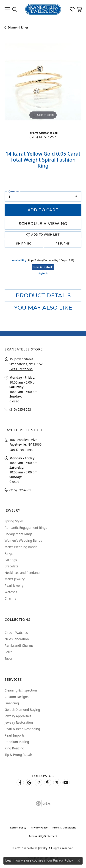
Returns (63, 244)
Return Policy (18, 827)
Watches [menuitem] (11, 592)
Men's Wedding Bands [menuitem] (21, 547)
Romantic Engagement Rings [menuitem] (26, 528)
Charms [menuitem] (10, 598)
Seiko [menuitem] (8, 652)
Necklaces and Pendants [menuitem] (22, 573)
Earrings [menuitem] (11, 560)
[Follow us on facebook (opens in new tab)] (20, 783)
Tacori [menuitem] (9, 658)
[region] (43, 82)
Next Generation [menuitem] (17, 639)
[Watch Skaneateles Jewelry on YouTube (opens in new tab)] (66, 783)
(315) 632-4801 (20, 490)
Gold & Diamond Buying (22, 710)
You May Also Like (43, 308)
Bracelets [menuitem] (11, 566)
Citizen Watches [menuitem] (16, 633)
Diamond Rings (18, 27)
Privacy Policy (39, 827)
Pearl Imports (15, 735)
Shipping (24, 244)
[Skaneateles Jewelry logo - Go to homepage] (43, 9)
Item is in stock (43, 267)
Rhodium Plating (17, 742)
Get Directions (21, 369)
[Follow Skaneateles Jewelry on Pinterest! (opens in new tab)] (48, 783)
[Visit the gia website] (43, 803)
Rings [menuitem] (9, 553)
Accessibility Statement (43, 836)
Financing (12, 703)
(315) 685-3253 (43, 137)
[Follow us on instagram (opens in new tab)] (39, 783)
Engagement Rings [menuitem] (18, 534)
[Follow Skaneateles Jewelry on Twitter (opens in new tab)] (57, 783)
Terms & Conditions (64, 827)
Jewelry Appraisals (18, 716)
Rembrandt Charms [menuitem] (19, 645)
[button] (15, 9)
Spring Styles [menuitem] (14, 521)
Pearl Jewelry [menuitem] (14, 585)
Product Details (43, 295)
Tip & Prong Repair (18, 755)
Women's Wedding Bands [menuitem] (23, 540)
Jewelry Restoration (19, 722)
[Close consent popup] (79, 861)
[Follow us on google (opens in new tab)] (29, 783)
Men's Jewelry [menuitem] (15, 579)
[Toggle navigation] (7, 9)
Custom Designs (17, 697)
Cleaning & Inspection (21, 690)
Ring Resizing (14, 748)
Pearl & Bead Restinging (22, 729)
